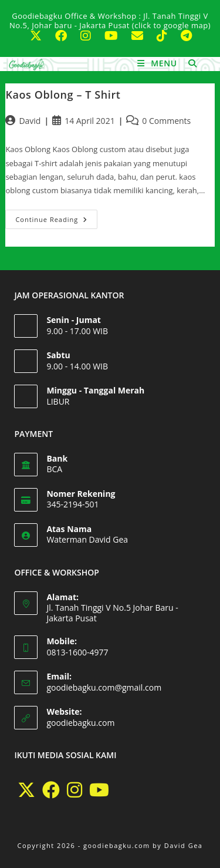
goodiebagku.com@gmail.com (104, 687)
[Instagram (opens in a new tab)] (91, 36)
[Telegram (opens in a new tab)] (185, 36)
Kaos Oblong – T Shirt (63, 95)
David (30, 121)
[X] (26, 790)
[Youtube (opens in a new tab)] (116, 36)
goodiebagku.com (80, 723)
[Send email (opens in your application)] (142, 36)
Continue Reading (56, 217)
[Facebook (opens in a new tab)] (66, 36)
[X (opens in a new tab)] (41, 36)
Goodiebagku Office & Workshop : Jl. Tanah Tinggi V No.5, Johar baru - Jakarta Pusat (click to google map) (110, 21)
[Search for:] (188, 63)
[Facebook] (51, 790)
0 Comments (166, 121)
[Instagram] (75, 790)
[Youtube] (99, 790)
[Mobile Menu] (158, 63)
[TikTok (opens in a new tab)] (167, 36)
